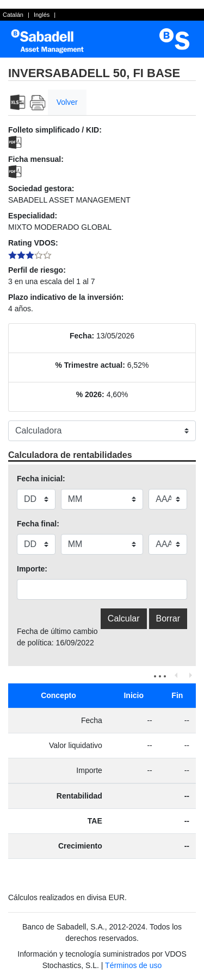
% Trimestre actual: (90, 365)
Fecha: (82, 336)
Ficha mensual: (36, 159)
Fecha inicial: (41, 479)
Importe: (32, 569)
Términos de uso (133, 965)
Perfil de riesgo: (37, 270)
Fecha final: (38, 524)
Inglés (42, 15)
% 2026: (90, 394)
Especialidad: (33, 216)
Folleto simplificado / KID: (55, 130)
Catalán (13, 15)
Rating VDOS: (33, 243)
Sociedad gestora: (41, 189)
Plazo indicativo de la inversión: (66, 297)
